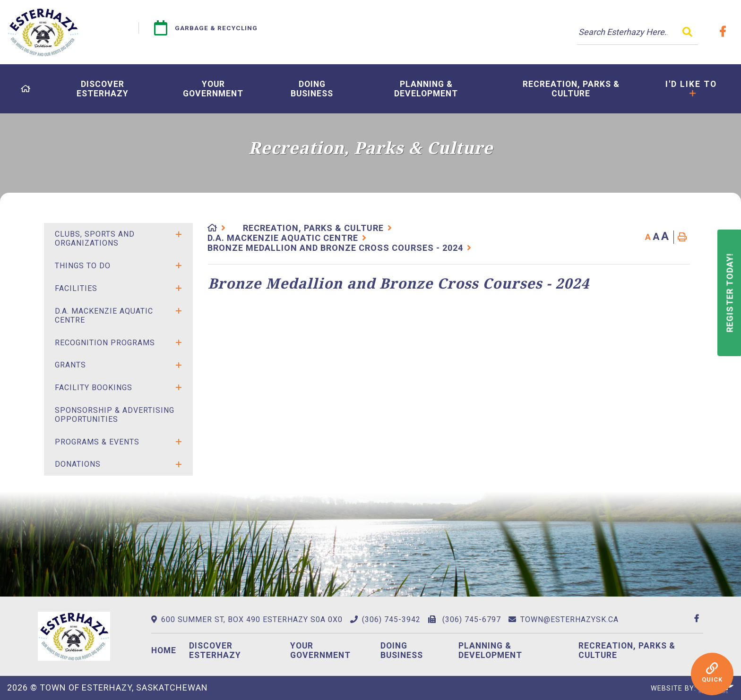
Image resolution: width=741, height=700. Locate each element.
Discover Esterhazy (215, 650)
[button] (179, 234)
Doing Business (402, 650)
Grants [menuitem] (70, 365)
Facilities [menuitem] (76, 288)
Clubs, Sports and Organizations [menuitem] (95, 239)
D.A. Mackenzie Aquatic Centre (283, 238)
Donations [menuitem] (78, 464)
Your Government (320, 650)
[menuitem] (26, 89)
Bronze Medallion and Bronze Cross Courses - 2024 (335, 248)
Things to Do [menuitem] (83, 266)
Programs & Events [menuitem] (97, 442)
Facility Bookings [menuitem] (94, 388)
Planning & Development (490, 650)
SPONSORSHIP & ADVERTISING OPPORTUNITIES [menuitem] (115, 415)
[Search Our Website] (638, 32)
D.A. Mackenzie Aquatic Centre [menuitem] (104, 316)
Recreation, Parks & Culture (313, 228)
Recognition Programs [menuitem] (105, 343)
